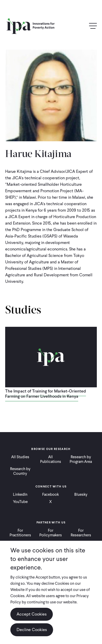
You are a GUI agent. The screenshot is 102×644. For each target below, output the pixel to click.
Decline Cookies (32, 630)
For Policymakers (51, 533)
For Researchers (81, 533)
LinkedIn (20, 494)
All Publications (51, 459)
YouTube (20, 502)
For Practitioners (20, 533)
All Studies (20, 457)
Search (82, 26)
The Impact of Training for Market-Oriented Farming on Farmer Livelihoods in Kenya (46, 394)
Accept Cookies (32, 614)
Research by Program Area (81, 459)
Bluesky (81, 494)
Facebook (50, 494)
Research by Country (20, 471)
